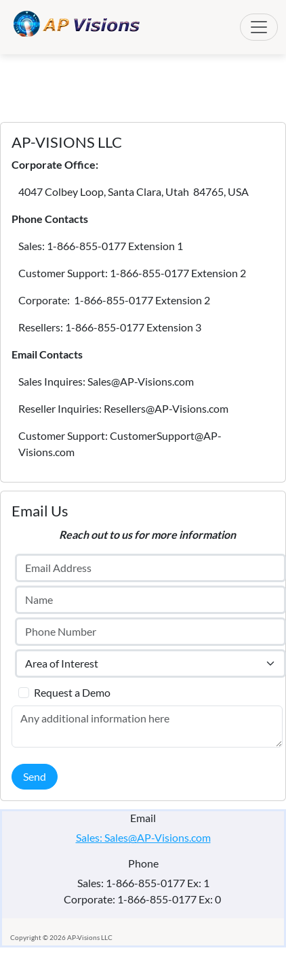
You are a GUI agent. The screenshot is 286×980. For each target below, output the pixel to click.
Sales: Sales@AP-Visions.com (143, 837)
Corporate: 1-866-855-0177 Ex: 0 (143, 899)
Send (35, 776)
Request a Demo (72, 692)
